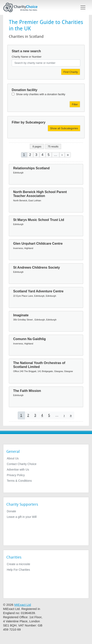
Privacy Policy (16, 475)
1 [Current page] (24, 155)
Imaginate (21, 315)
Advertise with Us (18, 470)
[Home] (22, 7)
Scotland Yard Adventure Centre (38, 291)
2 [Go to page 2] (30, 155)
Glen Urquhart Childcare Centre (38, 244)
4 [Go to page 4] (43, 155)
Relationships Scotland (31, 168)
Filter (75, 104)
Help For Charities (18, 570)
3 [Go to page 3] (36, 155)
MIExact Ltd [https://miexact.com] (23, 605)
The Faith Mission (27, 391)
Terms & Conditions (19, 481)
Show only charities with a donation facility (41, 94)
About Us (13, 458)
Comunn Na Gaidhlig (29, 339)
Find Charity (71, 72)
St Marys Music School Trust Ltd (39, 220)
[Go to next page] (62, 155)
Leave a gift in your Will (22, 517)
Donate (11, 511)
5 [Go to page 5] (49, 155)
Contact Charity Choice (22, 464)
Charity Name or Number (27, 57)
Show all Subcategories (64, 128)
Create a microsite (19, 564)
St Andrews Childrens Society (37, 267)
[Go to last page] (68, 155)
